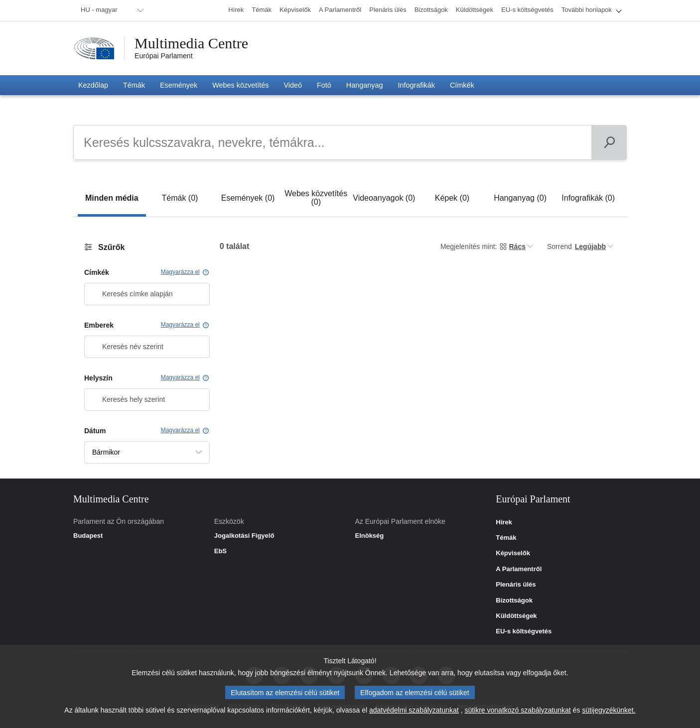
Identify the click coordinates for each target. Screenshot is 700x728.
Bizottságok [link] (514, 601)
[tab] (112, 198)
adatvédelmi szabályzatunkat (414, 712)
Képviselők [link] (513, 553)
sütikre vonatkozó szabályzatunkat (517, 712)
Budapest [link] (88, 536)
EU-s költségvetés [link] (524, 631)
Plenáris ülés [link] (516, 585)
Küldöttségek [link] (516, 616)
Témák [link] (506, 538)
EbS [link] (220, 551)
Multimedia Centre (191, 43)
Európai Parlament (164, 56)
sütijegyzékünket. (609, 712)
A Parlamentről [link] (519, 569)
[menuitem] (111, 10)
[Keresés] (609, 143)
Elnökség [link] (369, 536)
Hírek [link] (504, 522)
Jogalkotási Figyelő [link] (244, 536)
